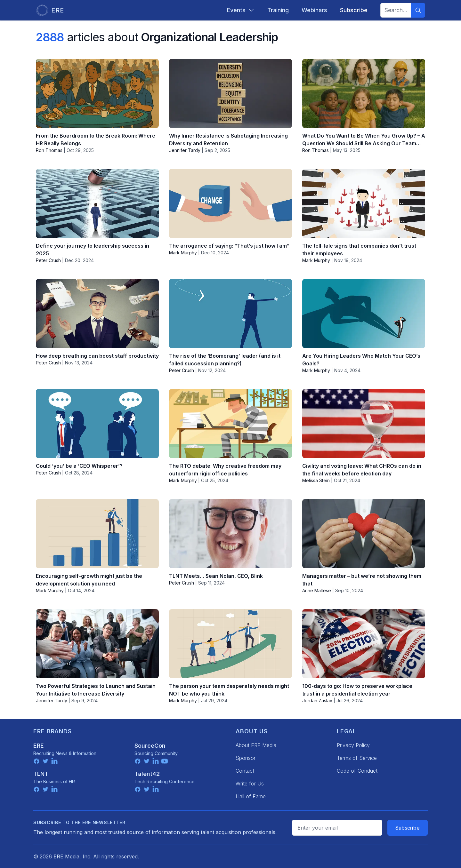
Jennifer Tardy (185, 150)
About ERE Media (256, 745)
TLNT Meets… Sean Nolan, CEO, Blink (216, 576)
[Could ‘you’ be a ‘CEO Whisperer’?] (97, 424)
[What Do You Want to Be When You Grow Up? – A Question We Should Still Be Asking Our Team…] (364, 93)
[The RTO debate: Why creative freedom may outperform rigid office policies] (230, 424)
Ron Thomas (49, 150)
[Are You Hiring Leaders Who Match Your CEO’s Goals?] (364, 314)
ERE (39, 746)
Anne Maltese (317, 590)
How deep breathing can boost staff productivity (97, 356)
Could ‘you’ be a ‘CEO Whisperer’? (79, 466)
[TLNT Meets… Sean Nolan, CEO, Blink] (230, 534)
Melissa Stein (316, 480)
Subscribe (408, 828)
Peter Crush (48, 260)
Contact (245, 771)
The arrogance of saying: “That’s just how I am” (229, 246)
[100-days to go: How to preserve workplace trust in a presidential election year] (364, 644)
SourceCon (150, 746)
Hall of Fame (251, 796)
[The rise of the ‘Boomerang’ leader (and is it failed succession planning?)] (230, 314)
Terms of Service (357, 758)
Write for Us (250, 784)
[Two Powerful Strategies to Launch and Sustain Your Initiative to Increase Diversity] (97, 644)
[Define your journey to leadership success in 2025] (97, 203)
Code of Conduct (357, 771)
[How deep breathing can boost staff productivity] (97, 314)
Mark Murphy (183, 253)
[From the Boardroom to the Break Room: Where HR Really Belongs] (97, 93)
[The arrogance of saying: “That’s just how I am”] (230, 203)
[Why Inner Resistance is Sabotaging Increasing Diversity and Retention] (230, 93)
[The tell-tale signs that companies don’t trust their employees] (364, 203)
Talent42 (147, 774)
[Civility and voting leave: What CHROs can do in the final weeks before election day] (364, 424)
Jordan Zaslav (317, 701)
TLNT (41, 774)
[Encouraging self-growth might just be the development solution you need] (97, 534)
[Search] (418, 10)
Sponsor (246, 758)
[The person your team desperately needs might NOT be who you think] (230, 644)
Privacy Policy (353, 745)
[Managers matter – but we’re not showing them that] (364, 534)
